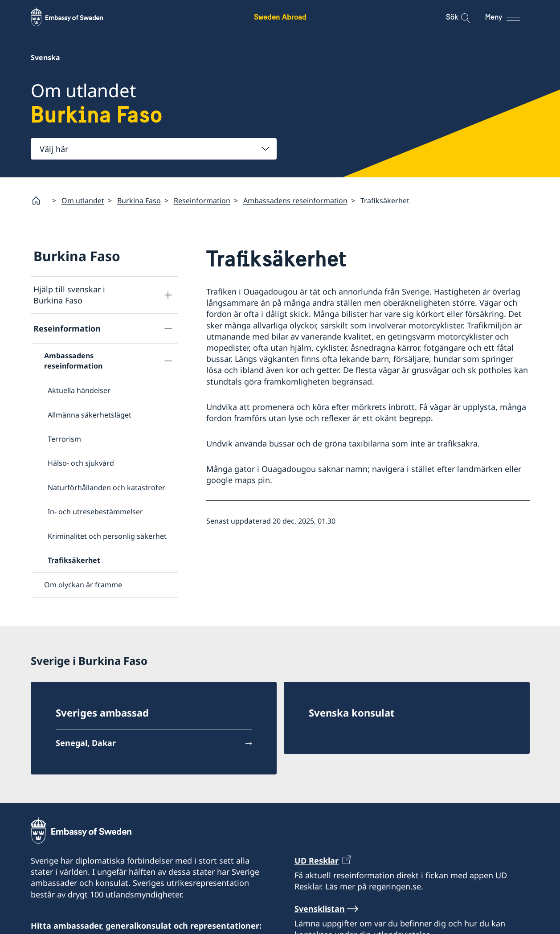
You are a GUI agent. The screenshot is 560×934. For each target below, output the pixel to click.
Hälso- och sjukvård (81, 463)
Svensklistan (320, 905)
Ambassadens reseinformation (295, 201)
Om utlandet (83, 201)
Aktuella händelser (79, 390)
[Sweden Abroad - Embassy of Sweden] (75, 17)
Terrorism (64, 439)
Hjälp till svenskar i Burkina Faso (69, 295)
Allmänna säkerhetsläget (90, 414)
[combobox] (154, 149)
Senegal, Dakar (86, 739)
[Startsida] (40, 201)
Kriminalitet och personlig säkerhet (107, 536)
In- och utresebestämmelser (95, 512)
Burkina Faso (139, 201)
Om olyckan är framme (83, 585)
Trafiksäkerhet (74, 560)
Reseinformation (202, 201)
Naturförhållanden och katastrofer (106, 487)
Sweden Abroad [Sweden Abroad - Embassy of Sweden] (280, 17)
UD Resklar (317, 857)
